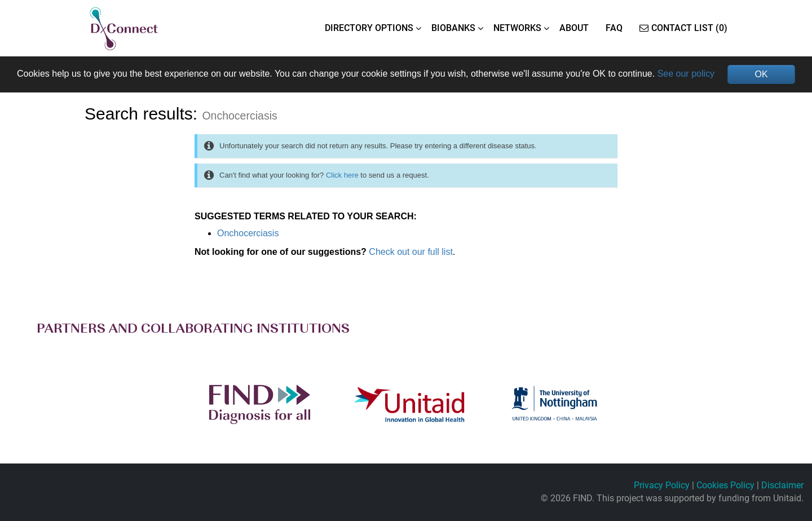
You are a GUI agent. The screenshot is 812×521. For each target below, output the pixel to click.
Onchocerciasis (248, 233)
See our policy (686, 74)
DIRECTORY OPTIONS (369, 28)
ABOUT (574, 28)
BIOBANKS (453, 28)
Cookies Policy (725, 485)
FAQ (614, 28)
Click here (342, 175)
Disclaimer (782, 485)
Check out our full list (411, 252)
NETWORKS (517, 28)
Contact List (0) (683, 28)
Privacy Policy (662, 485)
